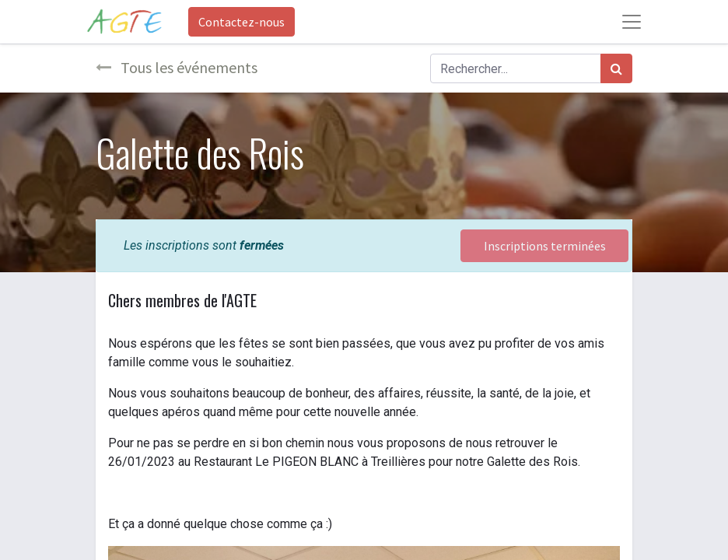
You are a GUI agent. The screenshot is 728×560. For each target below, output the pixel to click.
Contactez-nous (241, 22)
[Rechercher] (616, 68)
